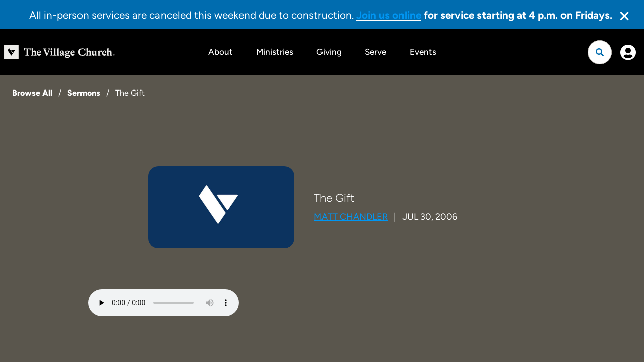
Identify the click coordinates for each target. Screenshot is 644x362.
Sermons (84, 93)
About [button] (221, 52)
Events (423, 52)
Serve (376, 52)
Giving (329, 52)
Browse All (32, 93)
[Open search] (600, 52)
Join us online (389, 15)
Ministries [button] (275, 52)
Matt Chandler (351, 217)
